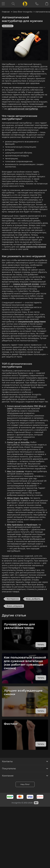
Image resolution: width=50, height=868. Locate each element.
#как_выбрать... (34, 599)
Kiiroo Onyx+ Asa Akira (18, 498)
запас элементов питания (33, 247)
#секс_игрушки (15, 606)
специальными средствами (32, 322)
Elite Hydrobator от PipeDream (22, 525)
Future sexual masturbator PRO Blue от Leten (27, 407)
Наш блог (25, 784)
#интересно (13, 599)
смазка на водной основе (26, 284)
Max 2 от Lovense (15, 471)
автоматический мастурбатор (23, 109)
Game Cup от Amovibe (18, 442)
